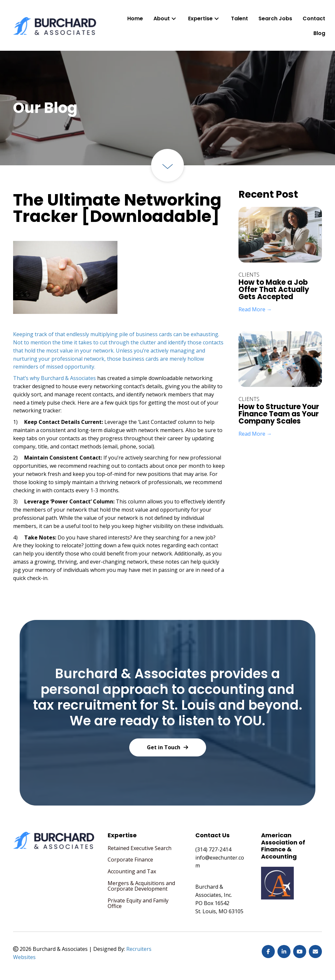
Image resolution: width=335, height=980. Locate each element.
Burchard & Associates (68, 378)
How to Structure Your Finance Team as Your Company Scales (279, 414)
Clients (249, 275)
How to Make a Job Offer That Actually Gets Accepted (274, 290)
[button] (174, 19)
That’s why (27, 378)
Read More (255, 309)
